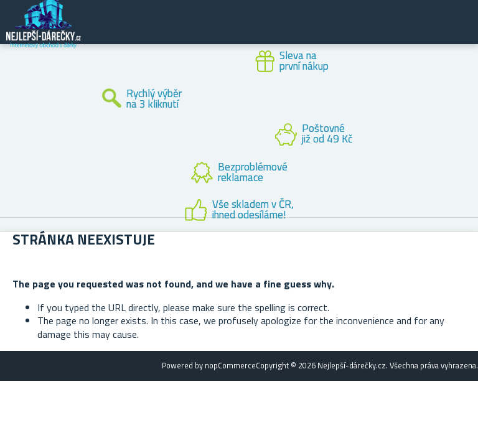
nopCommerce (230, 365)
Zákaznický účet (392, 32)
